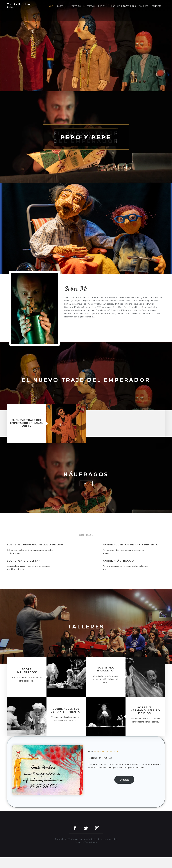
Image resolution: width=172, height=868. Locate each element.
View (86, 491)
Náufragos (86, 482)
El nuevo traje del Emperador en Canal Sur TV (27, 431)
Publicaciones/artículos (123, 6)
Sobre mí (61, 6)
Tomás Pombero (21, 4)
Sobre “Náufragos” (120, 571)
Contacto (157, 6)
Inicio (51, 6)
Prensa (102, 6)
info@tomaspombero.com (106, 762)
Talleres (144, 6)
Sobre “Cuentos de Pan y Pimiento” (133, 552)
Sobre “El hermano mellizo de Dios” (33, 554)
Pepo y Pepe (86, 137)
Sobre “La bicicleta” (24, 571)
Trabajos (76, 6)
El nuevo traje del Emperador (86, 383)
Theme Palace (91, 853)
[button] (35, 308)
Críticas (91, 6)
